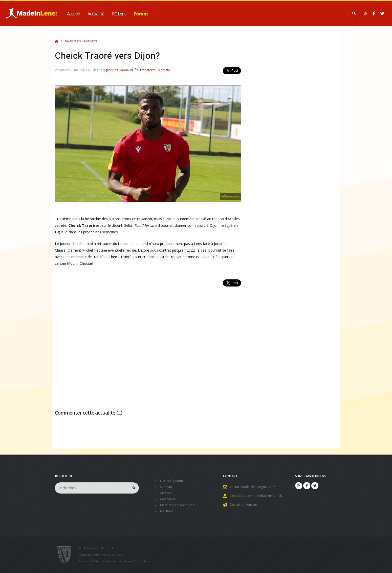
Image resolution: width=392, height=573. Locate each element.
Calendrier (168, 499)
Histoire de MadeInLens (178, 505)
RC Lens (119, 14)
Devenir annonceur (245, 505)
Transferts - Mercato (81, 41)
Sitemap (166, 487)
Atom (180, 481)
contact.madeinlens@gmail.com (254, 487)
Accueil (73, 14)
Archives (167, 493)
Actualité (96, 14)
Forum (141, 14)
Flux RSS (167, 481)
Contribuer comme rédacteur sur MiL (258, 496)
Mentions (167, 511)
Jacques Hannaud (119, 70)
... (119, 413)
